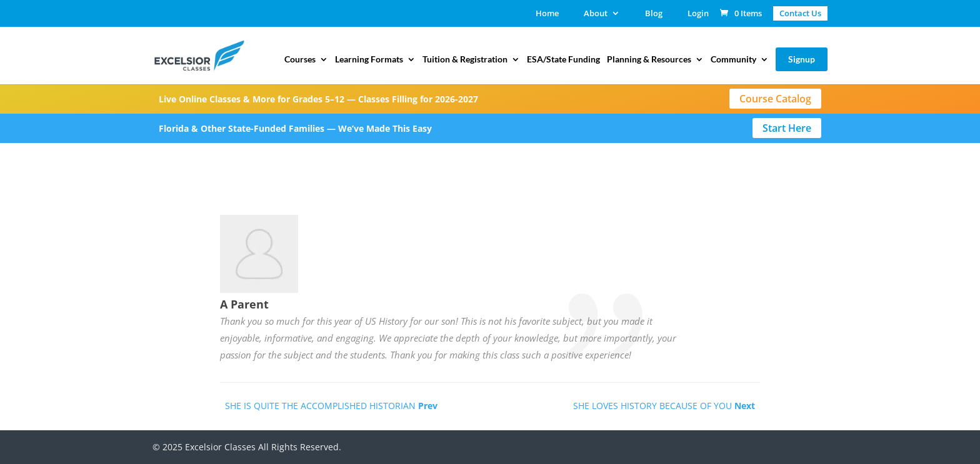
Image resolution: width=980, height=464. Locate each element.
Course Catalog (775, 99)
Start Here (787, 128)
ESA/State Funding (563, 60)
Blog (654, 14)
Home (547, 14)
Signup (802, 59)
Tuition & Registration (465, 60)
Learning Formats (369, 60)
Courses (300, 60)
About (596, 14)
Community (733, 60)
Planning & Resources (649, 60)
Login (698, 14)
